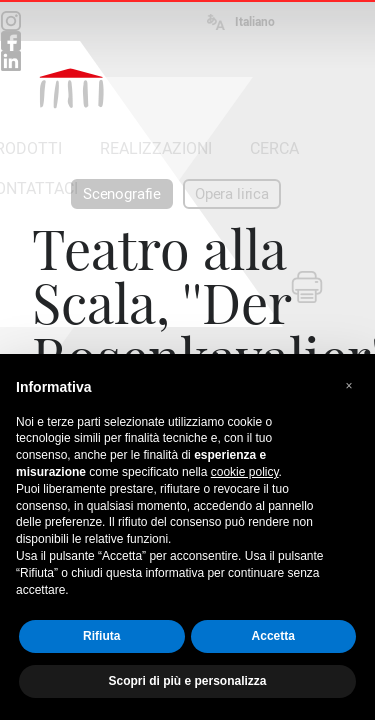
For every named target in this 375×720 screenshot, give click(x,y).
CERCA (274, 148)
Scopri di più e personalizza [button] (187, 681)
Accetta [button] (273, 636)
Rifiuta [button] (101, 636)
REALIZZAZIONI (156, 148)
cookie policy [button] (245, 472)
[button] (349, 386)
